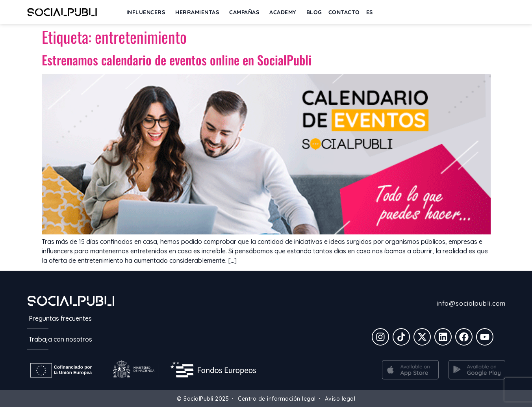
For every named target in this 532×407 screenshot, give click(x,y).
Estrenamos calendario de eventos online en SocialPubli (177, 60)
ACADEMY (285, 12)
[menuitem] (370, 12)
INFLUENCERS (148, 12)
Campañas (246, 12)
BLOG (314, 12)
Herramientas (199, 12)
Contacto (344, 12)
